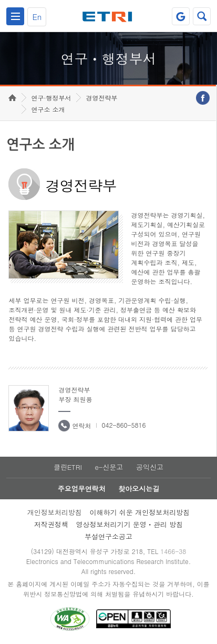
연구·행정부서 (51, 98)
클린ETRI (68, 467)
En (37, 17)
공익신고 (150, 467)
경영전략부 (101, 98)
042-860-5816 (123, 425)
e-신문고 (109, 467)
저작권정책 (51, 524)
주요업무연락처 (82, 489)
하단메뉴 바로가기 (0, 0)
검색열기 (202, 16)
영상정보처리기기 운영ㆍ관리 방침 (130, 524)
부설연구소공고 (109, 536)
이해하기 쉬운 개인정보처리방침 (140, 512)
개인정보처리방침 (55, 512)
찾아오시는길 (139, 489)
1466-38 (173, 551)
